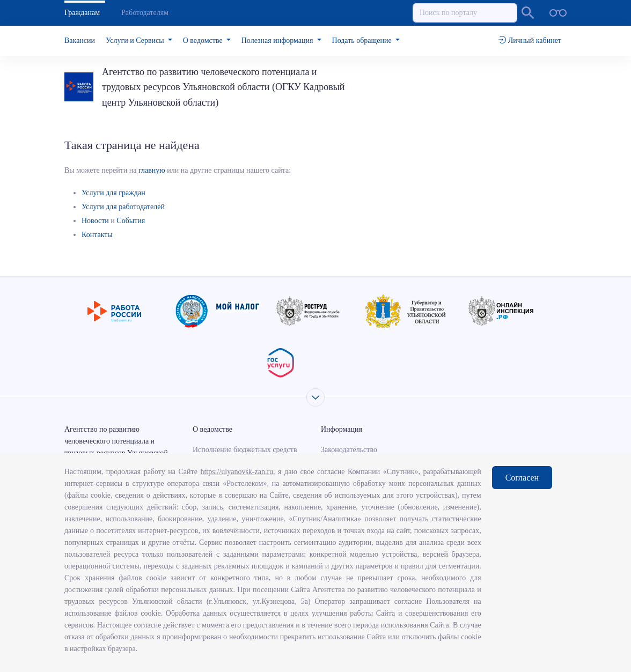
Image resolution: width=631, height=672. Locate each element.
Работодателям (145, 13)
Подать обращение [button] (363, 40)
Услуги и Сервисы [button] (136, 40)
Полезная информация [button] (278, 40)
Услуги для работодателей (123, 207)
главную (152, 170)
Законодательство (349, 450)
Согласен (522, 478)
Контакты (97, 235)
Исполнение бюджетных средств (245, 450)
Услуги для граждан (113, 193)
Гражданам (82, 13)
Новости (95, 221)
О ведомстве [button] (204, 40)
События (131, 221)
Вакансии (80, 40)
